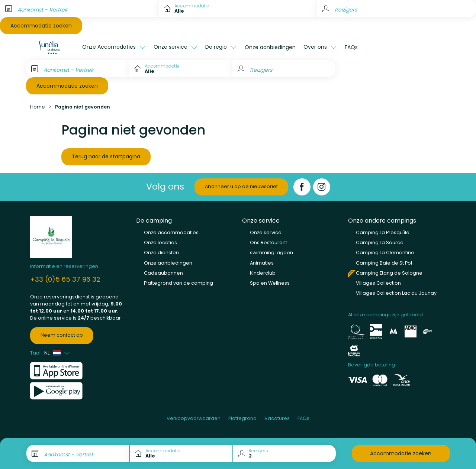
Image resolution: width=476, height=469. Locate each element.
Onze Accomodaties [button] (110, 47)
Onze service (266, 232)
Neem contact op (62, 335)
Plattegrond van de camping (178, 283)
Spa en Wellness (270, 283)
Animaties (262, 263)
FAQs (351, 47)
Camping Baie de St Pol (384, 263)
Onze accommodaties (171, 232)
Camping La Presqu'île (383, 232)
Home (38, 107)
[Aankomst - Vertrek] (79, 9)
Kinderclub (263, 273)
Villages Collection (378, 283)
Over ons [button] (316, 47)
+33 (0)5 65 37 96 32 (65, 279)
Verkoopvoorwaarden (194, 418)
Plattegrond (242, 418)
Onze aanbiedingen (270, 47)
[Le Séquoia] (52, 47)
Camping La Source (380, 242)
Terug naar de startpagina (106, 156)
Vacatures (277, 418)
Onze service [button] (171, 47)
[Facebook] (302, 187)
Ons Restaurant (268, 242)
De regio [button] (217, 47)
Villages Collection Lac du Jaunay (396, 293)
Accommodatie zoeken (41, 26)
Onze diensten (161, 253)
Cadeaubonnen (163, 273)
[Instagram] (322, 187)
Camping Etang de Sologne (389, 273)
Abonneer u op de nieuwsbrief (241, 186)
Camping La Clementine (385, 253)
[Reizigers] (284, 69)
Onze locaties (160, 242)
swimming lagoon (271, 253)
